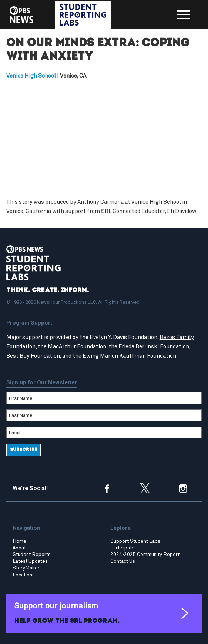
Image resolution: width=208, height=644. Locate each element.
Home (19, 541)
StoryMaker (26, 568)
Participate (123, 548)
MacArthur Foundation (77, 347)
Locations (24, 575)
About (19, 548)
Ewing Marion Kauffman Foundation (129, 356)
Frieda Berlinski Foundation (154, 347)
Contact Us (123, 561)
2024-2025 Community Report (145, 555)
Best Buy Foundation (33, 356)
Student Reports (32, 555)
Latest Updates (30, 561)
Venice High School (31, 76)
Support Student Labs (135, 541)
